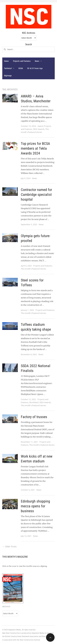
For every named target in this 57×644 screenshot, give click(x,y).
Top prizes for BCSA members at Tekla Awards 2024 (35, 148)
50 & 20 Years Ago (35, 68)
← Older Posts (9, 546)
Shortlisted (34, 402)
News (37, 61)
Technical (8, 68)
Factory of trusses (34, 417)
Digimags (8, 76)
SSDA (21, 68)
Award (40, 126)
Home (6, 61)
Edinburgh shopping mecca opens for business (35, 506)
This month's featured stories (33, 269)
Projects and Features (22, 61)
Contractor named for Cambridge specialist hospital (36, 195)
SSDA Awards (39, 129)
